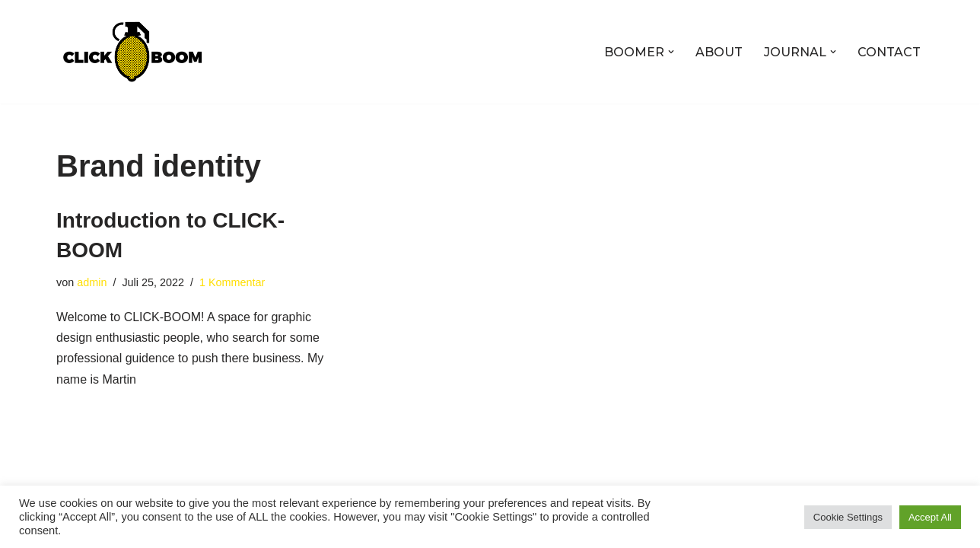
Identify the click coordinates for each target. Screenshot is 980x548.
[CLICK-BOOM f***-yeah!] (133, 52)
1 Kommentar (232, 282)
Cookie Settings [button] (848, 517)
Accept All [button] (930, 517)
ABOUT (719, 52)
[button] (671, 52)
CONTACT (889, 52)
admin (92, 282)
